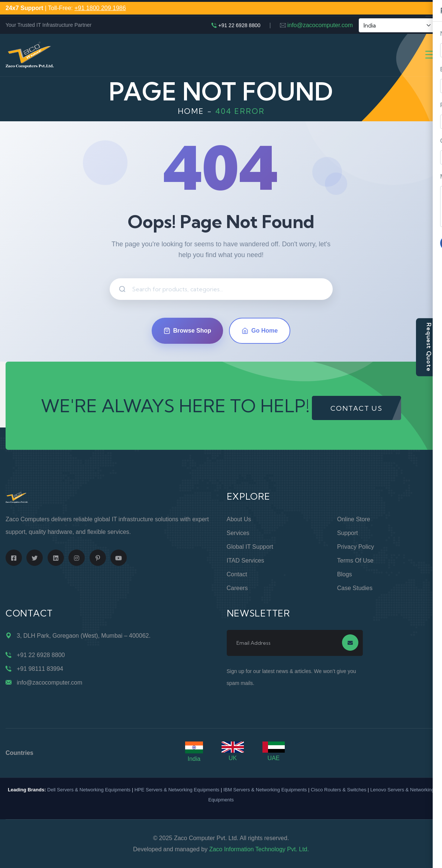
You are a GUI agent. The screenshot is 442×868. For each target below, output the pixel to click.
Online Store (354, 519)
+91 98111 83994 (40, 669)
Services (238, 533)
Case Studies (355, 588)
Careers (237, 588)
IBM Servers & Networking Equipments (265, 790)
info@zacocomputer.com (320, 25)
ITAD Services (246, 560)
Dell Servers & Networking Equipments (89, 790)
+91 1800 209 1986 (100, 8)
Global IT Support (250, 547)
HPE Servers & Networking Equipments (177, 790)
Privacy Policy (356, 547)
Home (191, 111)
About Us (239, 519)
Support (348, 533)
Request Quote (429, 347)
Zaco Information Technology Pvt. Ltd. (259, 849)
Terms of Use (355, 560)
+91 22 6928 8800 (239, 25)
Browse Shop (187, 331)
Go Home (260, 331)
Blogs (345, 574)
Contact (237, 574)
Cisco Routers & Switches (339, 790)
